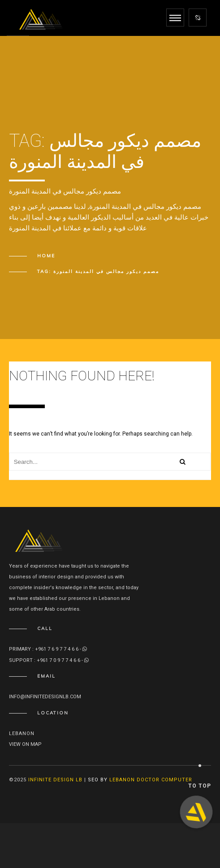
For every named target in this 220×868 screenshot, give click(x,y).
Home (46, 256)
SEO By (98, 780)
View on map (25, 744)
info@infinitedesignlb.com (45, 697)
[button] (196, 812)
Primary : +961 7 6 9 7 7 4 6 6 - (48, 649)
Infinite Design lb (55, 780)
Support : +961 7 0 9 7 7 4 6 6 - (49, 660)
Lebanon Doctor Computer (151, 780)
